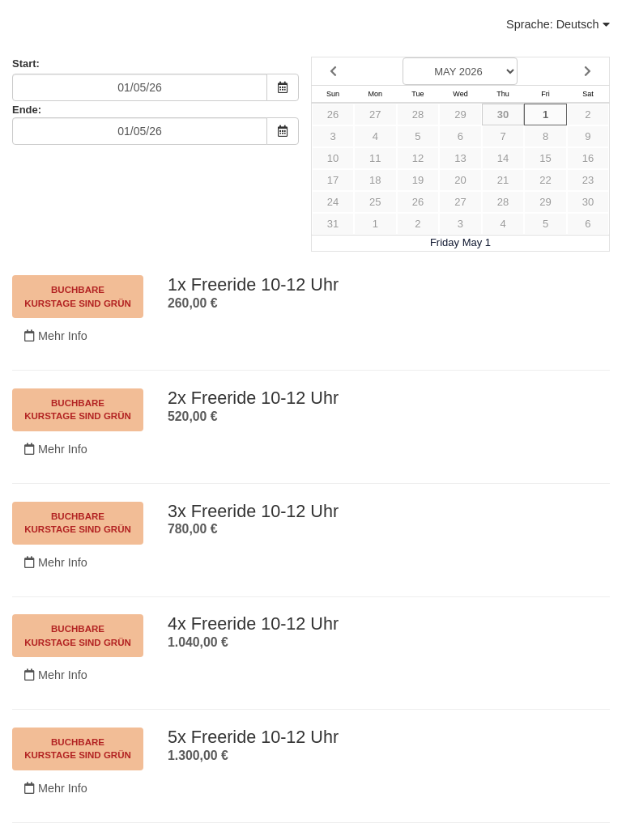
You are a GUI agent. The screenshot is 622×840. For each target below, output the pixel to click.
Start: (26, 64)
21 (503, 180)
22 (545, 180)
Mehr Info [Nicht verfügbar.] (56, 336)
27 (375, 115)
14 (503, 158)
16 (588, 158)
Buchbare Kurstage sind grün (78, 296)
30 (503, 115)
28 (418, 115)
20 (460, 180)
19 (418, 180)
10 (333, 158)
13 (460, 158)
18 (375, 180)
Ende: (27, 110)
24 (333, 202)
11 (375, 158)
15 (545, 158)
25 (375, 202)
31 (333, 224)
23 (588, 180)
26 (333, 115)
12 (418, 158)
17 (333, 180)
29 (460, 115)
